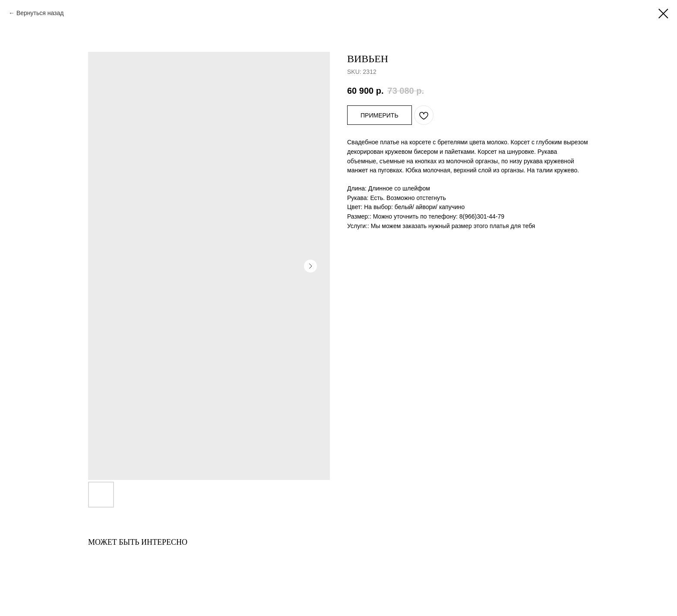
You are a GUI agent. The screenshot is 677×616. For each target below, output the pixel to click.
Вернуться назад (40, 13)
